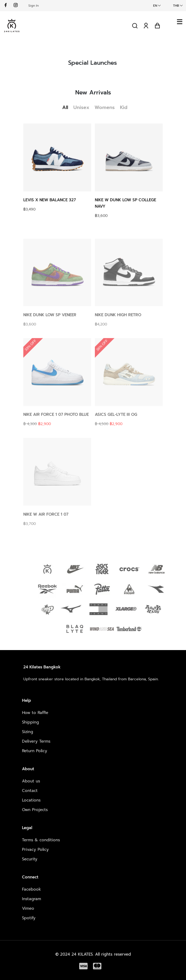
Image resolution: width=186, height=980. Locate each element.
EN (155, 6)
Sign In (34, 6)
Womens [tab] (107, 107)
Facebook (32, 889)
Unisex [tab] (84, 107)
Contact (30, 791)
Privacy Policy (35, 850)
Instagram (32, 899)
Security (30, 859)
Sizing (28, 732)
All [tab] (68, 107)
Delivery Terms (36, 741)
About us (31, 781)
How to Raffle (35, 713)
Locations (31, 800)
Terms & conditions (41, 840)
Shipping (30, 722)
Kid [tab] (126, 107)
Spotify (29, 918)
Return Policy (35, 751)
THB (176, 6)
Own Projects (35, 810)
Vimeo (28, 908)
